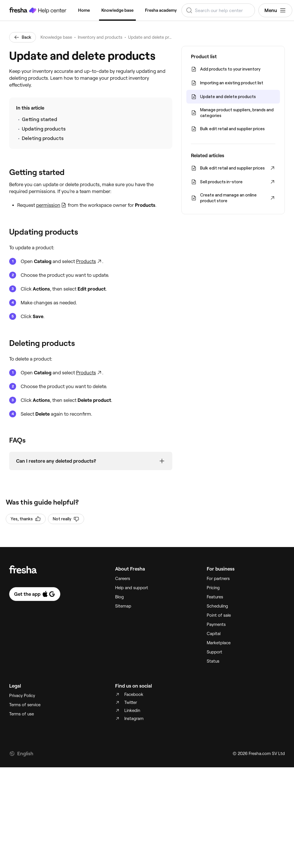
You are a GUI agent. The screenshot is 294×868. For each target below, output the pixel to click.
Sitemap (123, 606)
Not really (66, 519)
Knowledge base (117, 10)
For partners (218, 579)
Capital (214, 634)
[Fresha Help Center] (38, 10)
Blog (119, 597)
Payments (216, 624)
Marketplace (219, 643)
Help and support (132, 588)
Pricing (213, 588)
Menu (275, 10)
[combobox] (218, 10)
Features (215, 597)
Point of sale (219, 615)
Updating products (44, 129)
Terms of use (22, 714)
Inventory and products (100, 37)
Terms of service (25, 705)
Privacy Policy (22, 696)
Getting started (39, 119)
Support (214, 652)
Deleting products (43, 138)
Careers (123, 579)
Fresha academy (161, 10)
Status (213, 661)
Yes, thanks (26, 519)
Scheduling (217, 606)
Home (84, 10)
